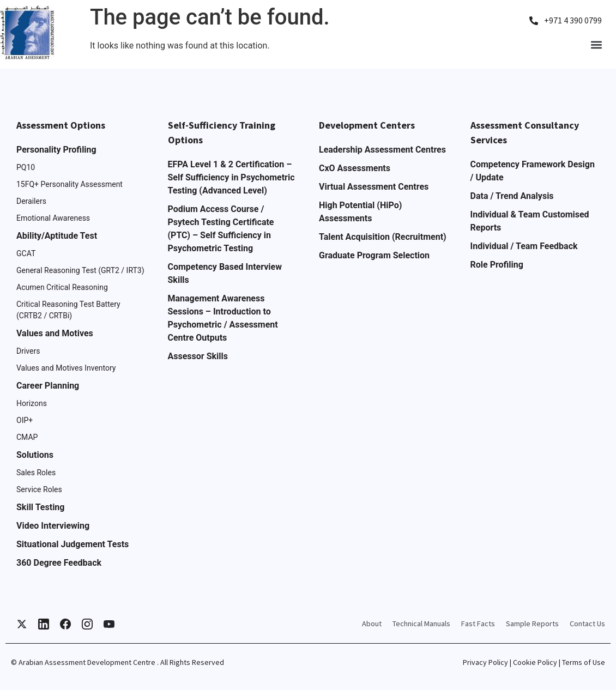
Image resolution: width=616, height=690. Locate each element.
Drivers (28, 351)
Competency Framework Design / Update (533, 171)
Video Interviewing (53, 526)
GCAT (26, 253)
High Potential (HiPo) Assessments (360, 212)
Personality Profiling (56, 150)
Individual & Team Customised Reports (530, 221)
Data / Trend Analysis (512, 196)
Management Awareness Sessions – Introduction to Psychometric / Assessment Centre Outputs (223, 318)
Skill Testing (40, 507)
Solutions (35, 455)
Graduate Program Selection (374, 255)
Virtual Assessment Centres (374, 187)
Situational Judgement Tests (73, 544)
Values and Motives (55, 333)
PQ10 (26, 167)
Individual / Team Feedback (524, 246)
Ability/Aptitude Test (57, 236)
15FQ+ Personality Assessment (70, 184)
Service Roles (39, 489)
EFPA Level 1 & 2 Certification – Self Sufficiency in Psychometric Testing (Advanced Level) (231, 177)
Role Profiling (497, 265)
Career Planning (48, 386)
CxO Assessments (355, 168)
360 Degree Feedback (59, 563)
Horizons (32, 403)
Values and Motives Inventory (66, 368)
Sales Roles (36, 473)
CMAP (27, 437)
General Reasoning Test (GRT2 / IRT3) (80, 270)
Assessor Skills (198, 356)
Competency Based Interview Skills (225, 273)
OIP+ (25, 420)
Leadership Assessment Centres (382, 150)
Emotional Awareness (53, 218)
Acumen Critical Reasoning (62, 287)
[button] (596, 44)
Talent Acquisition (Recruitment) (383, 237)
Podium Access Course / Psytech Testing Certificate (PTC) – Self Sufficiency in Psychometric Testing (221, 229)
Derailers (31, 201)
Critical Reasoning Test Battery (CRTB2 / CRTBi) (68, 310)
